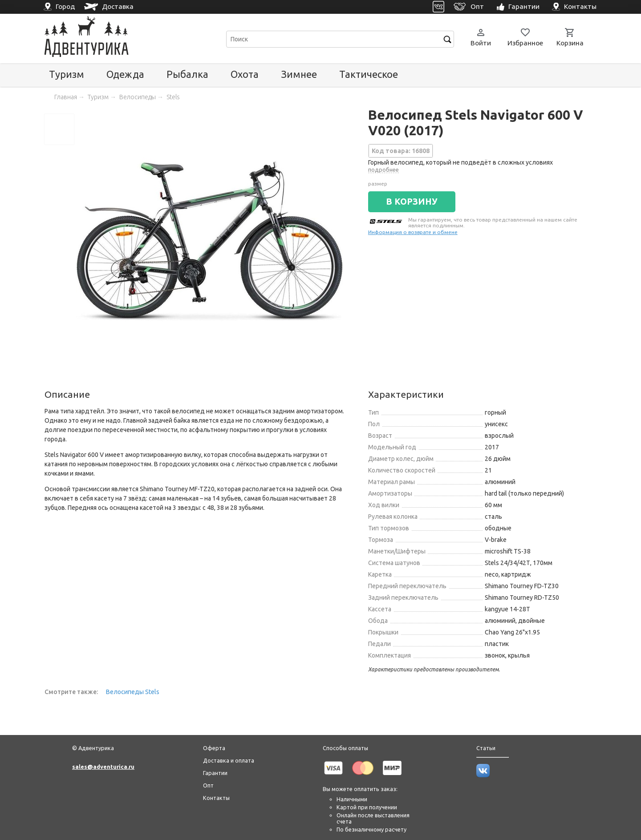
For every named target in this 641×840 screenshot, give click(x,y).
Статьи (486, 748)
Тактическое (369, 74)
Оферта (214, 748)
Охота (245, 74)
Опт (208, 785)
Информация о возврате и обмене (413, 232)
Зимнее (299, 74)
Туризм (67, 74)
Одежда (125, 74)
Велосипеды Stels (133, 692)
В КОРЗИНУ (412, 202)
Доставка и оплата (229, 760)
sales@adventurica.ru (103, 767)
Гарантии (215, 773)
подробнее (383, 170)
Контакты (216, 798)
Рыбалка (187, 74)
